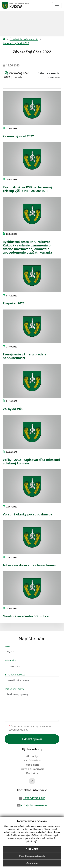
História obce (32, 761)
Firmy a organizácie (32, 769)
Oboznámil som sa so (30, 728)
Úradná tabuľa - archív (24, 39)
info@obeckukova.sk (34, 805)
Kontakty (32, 773)
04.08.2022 (12, 452)
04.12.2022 (12, 296)
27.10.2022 (12, 347)
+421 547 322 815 (34, 798)
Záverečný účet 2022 (16, 43)
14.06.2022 (12, 608)
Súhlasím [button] (32, 849)
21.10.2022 (12, 401)
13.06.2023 (12, 128)
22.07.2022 (12, 507)
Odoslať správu (32, 739)
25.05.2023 (12, 179)
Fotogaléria (32, 765)
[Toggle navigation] (57, 6)
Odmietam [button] (32, 863)
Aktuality (32, 756)
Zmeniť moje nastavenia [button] (32, 856)
